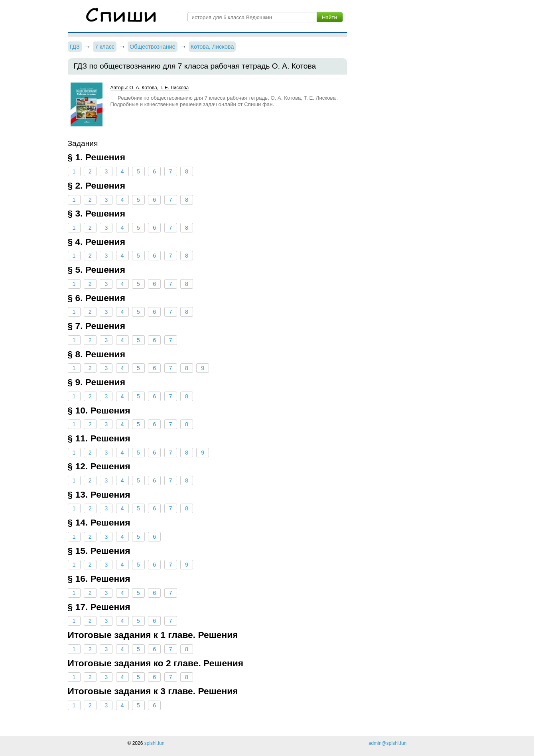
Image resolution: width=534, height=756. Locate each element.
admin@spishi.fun (388, 743)
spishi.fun (155, 743)
